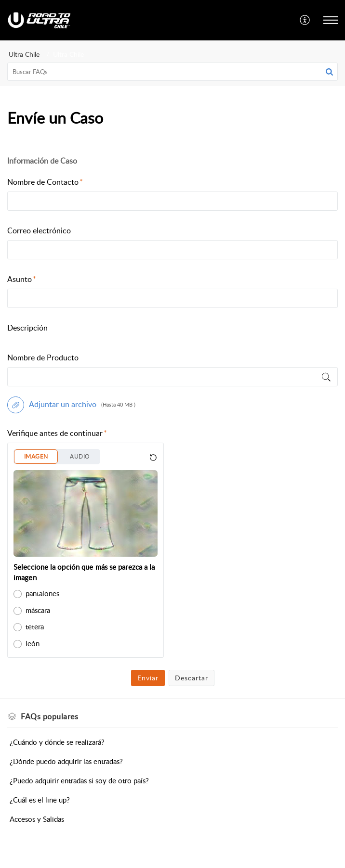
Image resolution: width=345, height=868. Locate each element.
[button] (329, 72)
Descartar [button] (192, 678)
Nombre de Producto (43, 357)
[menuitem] (305, 20)
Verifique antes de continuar (57, 433)
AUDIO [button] (80, 456)
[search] (172, 72)
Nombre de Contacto (45, 182)
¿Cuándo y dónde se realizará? (57, 742)
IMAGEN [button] (36, 456)
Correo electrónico (39, 230)
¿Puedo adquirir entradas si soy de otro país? (79, 780)
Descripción (27, 328)
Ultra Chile (24, 54)
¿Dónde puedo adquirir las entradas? (66, 761)
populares (49, 716)
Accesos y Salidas (37, 819)
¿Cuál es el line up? (40, 800)
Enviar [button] (148, 678)
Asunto (22, 279)
